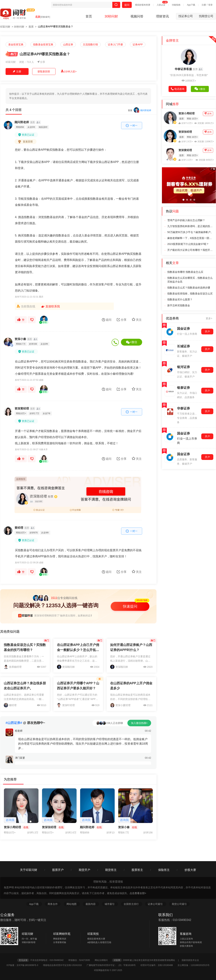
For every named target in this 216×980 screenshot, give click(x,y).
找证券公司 (187, 16)
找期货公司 (206, 16)
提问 (127, 5)
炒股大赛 (190, 870)
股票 (31, 27)
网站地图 (72, 904)
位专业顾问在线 (55, 598)
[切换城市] (45, 17)
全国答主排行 (132, 904)
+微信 (131, 342)
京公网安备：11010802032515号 (193, 965)
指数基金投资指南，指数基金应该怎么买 (190, 294)
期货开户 (84, 870)
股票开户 (58, 870)
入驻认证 (161, 5)
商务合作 (53, 904)
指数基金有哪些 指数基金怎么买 (185, 272)
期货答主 (111, 870)
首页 (89, 16)
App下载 (191, 5)
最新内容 (91, 904)
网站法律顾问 (103, 960)
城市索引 (110, 904)
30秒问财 (111, 16)
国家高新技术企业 (190, 960)
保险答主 (164, 870)
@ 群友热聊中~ (25, 723)
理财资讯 (162, 16)
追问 (107, 320)
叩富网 (117, 960)
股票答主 (137, 870)
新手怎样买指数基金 (179, 305)
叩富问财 (5, 27)
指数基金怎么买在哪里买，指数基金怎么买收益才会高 (190, 280)
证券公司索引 (156, 904)
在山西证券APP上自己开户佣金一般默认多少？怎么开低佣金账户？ (78, 650)
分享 (41, 62)
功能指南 (176, 5)
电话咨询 (178, 89)
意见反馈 (23, 960)
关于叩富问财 (29, 870)
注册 (204, 5)
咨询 (208, 114)
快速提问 (130, 606)
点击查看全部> (138, 893)
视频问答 (137, 16)
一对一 (132, 126)
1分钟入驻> (69, 71)
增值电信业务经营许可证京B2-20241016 (64, 965)
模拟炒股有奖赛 (143, 5)
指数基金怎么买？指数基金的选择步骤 (189, 288)
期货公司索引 (179, 904)
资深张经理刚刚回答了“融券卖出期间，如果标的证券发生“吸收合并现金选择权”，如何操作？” (86, 616)
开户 (207, 332)
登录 (210, 5)
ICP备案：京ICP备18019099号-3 (24, 965)
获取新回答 (44, 71)
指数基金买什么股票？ (180, 299)
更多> (209, 318)
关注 (137, 320)
